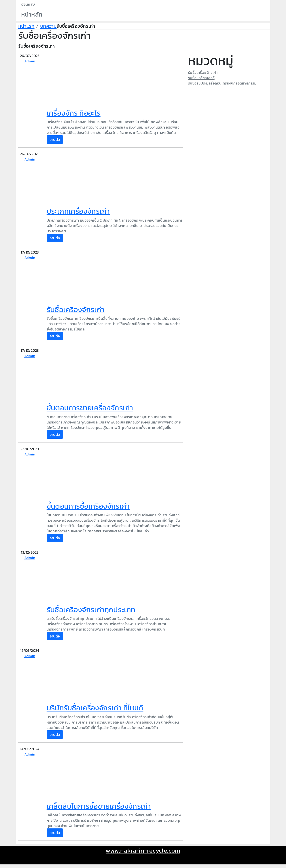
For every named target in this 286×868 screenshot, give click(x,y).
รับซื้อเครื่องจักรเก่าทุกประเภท (91, 610)
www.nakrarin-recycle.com (143, 850)
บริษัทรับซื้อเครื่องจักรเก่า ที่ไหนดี (95, 708)
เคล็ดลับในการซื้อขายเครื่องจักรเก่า (99, 806)
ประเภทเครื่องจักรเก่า (78, 211)
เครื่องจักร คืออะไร (74, 113)
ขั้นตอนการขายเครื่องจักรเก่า (90, 408)
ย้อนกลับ (28, 4)
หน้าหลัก (32, 14)
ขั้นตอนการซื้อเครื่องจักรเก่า (88, 506)
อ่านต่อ (55, 140)
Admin (30, 61)
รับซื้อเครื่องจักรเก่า (76, 310)
